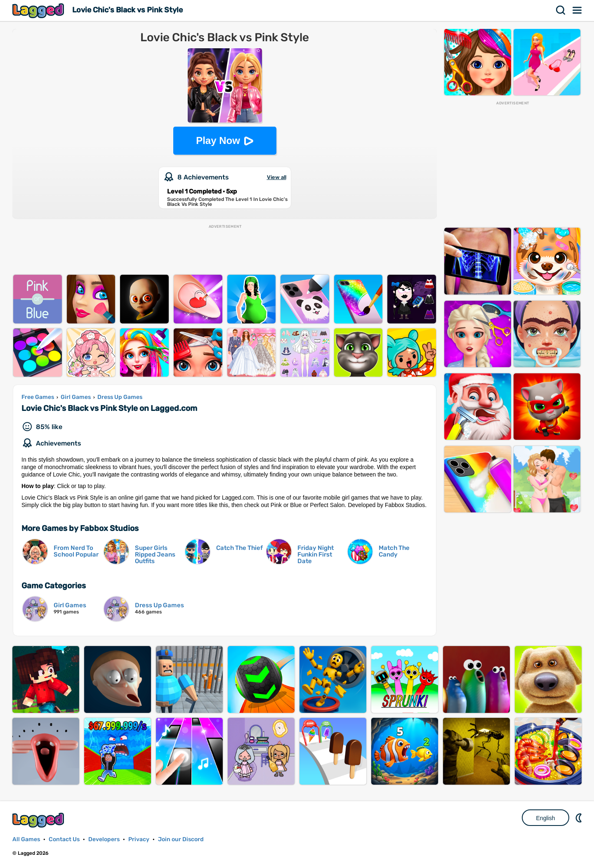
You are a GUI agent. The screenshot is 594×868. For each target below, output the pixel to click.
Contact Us (64, 839)
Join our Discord (181, 839)
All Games (26, 839)
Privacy (139, 839)
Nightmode (580, 818)
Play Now (218, 140)
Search (561, 10)
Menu (577, 10)
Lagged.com (39, 820)
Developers (104, 839)
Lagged (39, 11)
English (546, 818)
